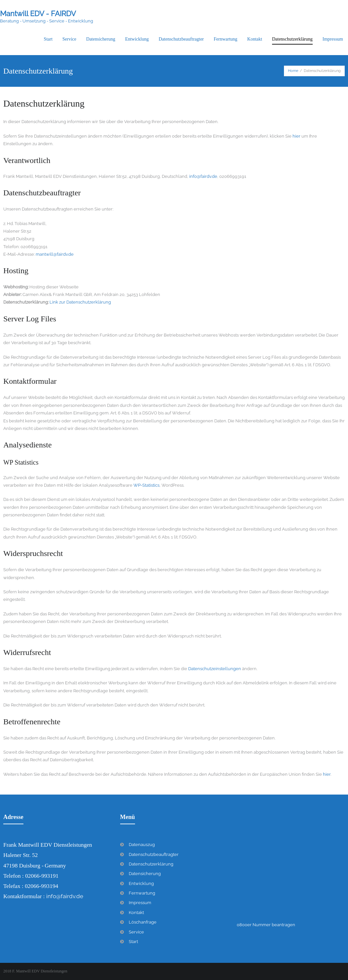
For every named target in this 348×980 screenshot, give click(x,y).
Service (136, 932)
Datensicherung (145, 874)
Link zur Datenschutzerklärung (80, 302)
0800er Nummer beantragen (266, 925)
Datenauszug (142, 845)
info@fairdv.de (203, 176)
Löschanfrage (143, 922)
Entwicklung (141, 883)
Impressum (140, 903)
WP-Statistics (146, 485)
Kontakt (136, 913)
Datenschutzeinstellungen (215, 669)
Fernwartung (142, 893)
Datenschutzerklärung (151, 864)
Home (293, 71)
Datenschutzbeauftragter (154, 854)
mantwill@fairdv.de (55, 254)
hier (296, 136)
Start (133, 942)
